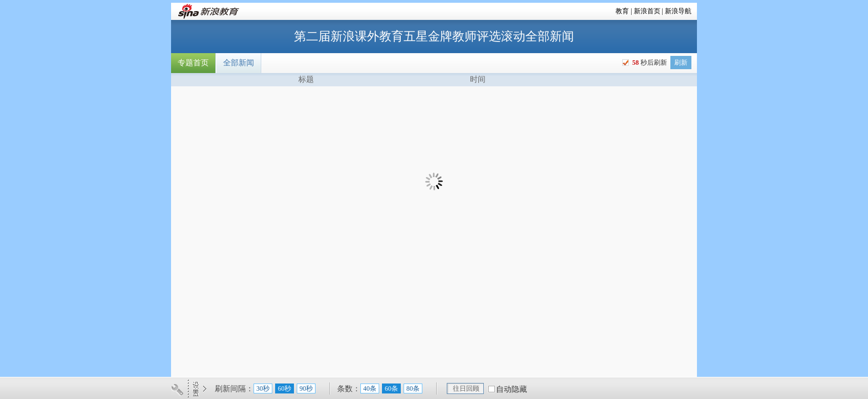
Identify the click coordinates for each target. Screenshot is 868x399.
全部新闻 (239, 63)
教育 (622, 11)
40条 (370, 388)
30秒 (263, 388)
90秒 (306, 388)
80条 (413, 388)
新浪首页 (647, 11)
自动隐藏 (512, 389)
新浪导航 (678, 11)
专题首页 (193, 63)
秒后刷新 (649, 63)
